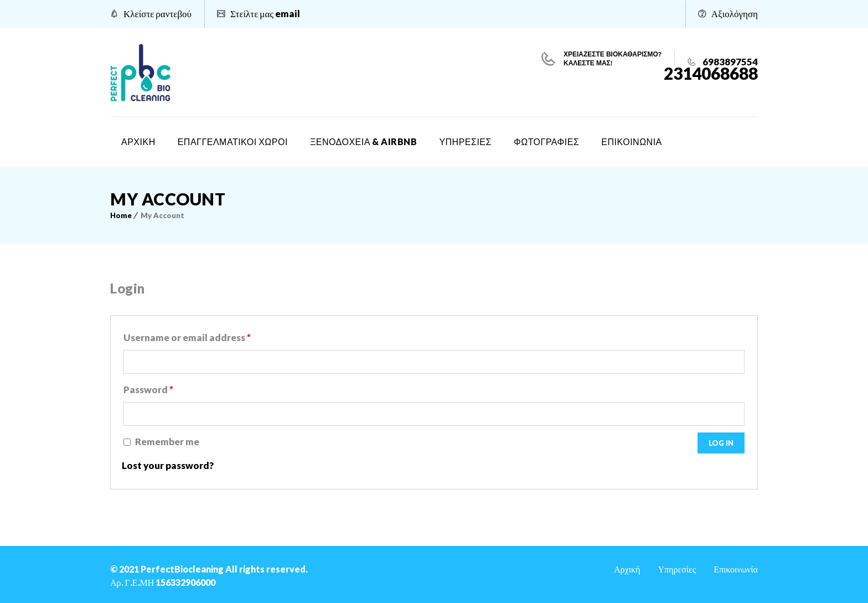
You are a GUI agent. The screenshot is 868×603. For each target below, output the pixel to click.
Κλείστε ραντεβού (157, 14)
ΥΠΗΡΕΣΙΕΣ (465, 141)
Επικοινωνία (736, 569)
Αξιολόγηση (735, 14)
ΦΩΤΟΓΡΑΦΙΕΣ (546, 141)
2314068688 (711, 73)
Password (148, 390)
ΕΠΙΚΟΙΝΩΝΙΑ (631, 141)
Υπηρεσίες (677, 569)
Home (121, 215)
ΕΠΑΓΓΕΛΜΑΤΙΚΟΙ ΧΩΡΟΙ (233, 141)
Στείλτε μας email (265, 14)
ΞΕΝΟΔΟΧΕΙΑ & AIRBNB (364, 141)
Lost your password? (168, 465)
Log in (721, 443)
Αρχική (627, 569)
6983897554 (729, 62)
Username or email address (187, 337)
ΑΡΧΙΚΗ (138, 141)
